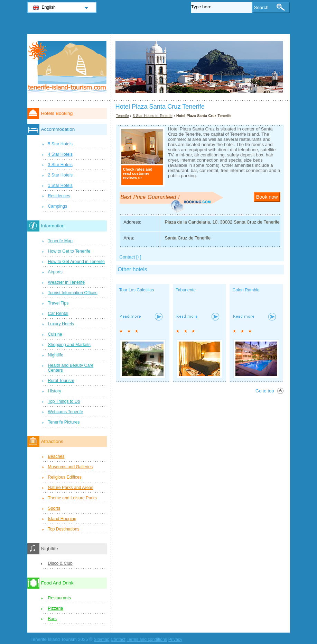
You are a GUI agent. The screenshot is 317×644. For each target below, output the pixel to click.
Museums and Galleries (71, 467)
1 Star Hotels (60, 185)
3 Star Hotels (60, 165)
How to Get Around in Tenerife (76, 262)
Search (261, 7)
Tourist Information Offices (73, 293)
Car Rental (58, 314)
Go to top (265, 391)
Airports (55, 272)
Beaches (56, 456)
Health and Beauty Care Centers (71, 368)
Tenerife (123, 116)
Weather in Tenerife (67, 282)
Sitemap (101, 640)
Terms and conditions (147, 640)
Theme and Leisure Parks (72, 498)
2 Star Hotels (60, 175)
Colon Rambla (246, 290)
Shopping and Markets (69, 345)
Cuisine (55, 334)
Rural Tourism (61, 381)
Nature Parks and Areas (71, 488)
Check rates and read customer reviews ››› (138, 173)
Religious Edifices (65, 477)
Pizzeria (56, 608)
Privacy (175, 640)
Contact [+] (130, 257)
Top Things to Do (64, 401)
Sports (54, 508)
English (49, 7)
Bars (52, 619)
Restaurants (60, 598)
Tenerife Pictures (64, 422)
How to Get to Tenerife (69, 251)
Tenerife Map (60, 241)
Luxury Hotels (61, 324)
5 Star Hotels (60, 144)
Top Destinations (64, 529)
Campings (58, 206)
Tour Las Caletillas (137, 290)
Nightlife (56, 355)
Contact (118, 640)
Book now (267, 197)
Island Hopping (62, 519)
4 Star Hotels (60, 154)
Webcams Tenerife (66, 412)
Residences (59, 196)
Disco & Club (60, 563)
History (55, 391)
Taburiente (186, 290)
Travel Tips (58, 303)
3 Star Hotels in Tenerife (153, 116)
